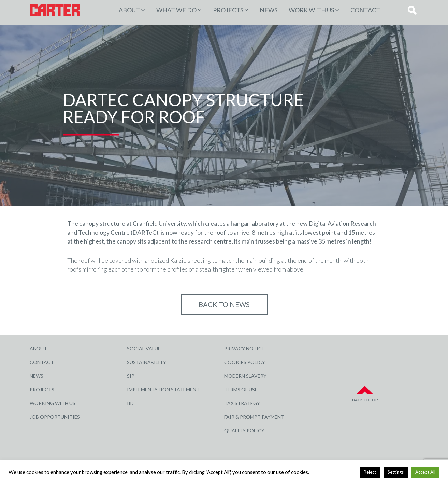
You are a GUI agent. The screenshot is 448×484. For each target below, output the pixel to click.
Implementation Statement (163, 390)
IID (130, 403)
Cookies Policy (245, 362)
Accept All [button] (425, 472)
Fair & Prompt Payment (254, 417)
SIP (131, 376)
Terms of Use (241, 390)
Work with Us (311, 10)
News (269, 10)
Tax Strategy (242, 403)
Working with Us (53, 403)
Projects (42, 390)
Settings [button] (396, 472)
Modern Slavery (245, 376)
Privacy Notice (244, 349)
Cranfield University (159, 223)
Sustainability (147, 362)
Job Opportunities (55, 417)
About (129, 10)
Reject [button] (370, 472)
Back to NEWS (224, 304)
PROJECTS (228, 10)
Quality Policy (244, 431)
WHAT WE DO (176, 10)
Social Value (144, 349)
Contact (365, 10)
